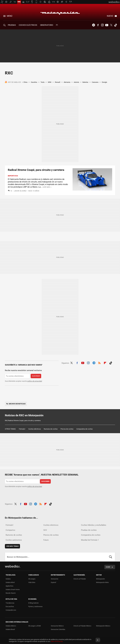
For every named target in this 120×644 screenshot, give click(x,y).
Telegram (94, 25)
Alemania (67, 82)
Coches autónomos (14, 540)
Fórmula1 (22, 429)
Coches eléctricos (35, 429)
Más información (57, 641)
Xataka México (11, 626)
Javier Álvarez (20, 191)
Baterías (85, 82)
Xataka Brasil (10, 629)
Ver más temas (12, 546)
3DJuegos (32, 579)
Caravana (95, 82)
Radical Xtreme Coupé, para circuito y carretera (36, 170)
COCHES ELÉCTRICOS (28, 25)
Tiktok (116, 25)
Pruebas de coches (89, 530)
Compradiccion (11, 610)
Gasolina (34, 82)
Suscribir (36, 376)
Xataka (8, 579)
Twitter (111, 25)
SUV (45, 530)
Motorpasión (60, 12)
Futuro (46, 540)
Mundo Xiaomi (11, 593)
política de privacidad (35, 381)
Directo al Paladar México (82, 626)
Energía (104, 82)
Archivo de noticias (17, 404)
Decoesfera (10, 606)
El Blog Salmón (33, 603)
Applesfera (9, 586)
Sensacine (55, 579)
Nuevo (110, 16)
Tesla (42, 82)
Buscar (111, 557)
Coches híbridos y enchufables (94, 525)
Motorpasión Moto (102, 582)
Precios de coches (67, 429)
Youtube (107, 25)
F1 (57, 25)
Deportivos (13, 176)
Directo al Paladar (80, 579)
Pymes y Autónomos (35, 606)
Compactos (10, 530)
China (25, 82)
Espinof (54, 582)
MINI (50, 82)
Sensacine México (57, 626)
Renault (58, 82)
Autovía (76, 82)
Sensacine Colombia (58, 629)
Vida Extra (32, 582)
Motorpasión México (103, 626)
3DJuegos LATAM (35, 626)
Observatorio (47, 25)
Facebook (98, 25)
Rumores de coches (51, 429)
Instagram (102, 25)
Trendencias (10, 603)
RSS (99, 363)
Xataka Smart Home (13, 589)
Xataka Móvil (10, 582)
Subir (108, 567)
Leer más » (47, 187)
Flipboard (105, 363)
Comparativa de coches (85, 429)
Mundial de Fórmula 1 (90, 540)
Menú (10, 16)
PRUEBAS (12, 25)
